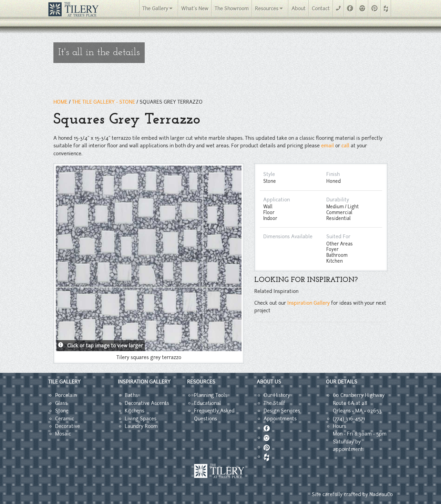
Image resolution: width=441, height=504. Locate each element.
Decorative (68, 426)
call (345, 146)
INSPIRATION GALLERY (144, 382)
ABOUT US (269, 382)
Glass (61, 403)
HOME (60, 102)
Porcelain (66, 395)
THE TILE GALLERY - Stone (104, 102)
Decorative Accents (147, 403)
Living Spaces (141, 419)
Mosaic (63, 434)
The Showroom (232, 9)
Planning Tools (211, 395)
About (299, 9)
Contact (321, 9)
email (327, 146)
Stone (62, 411)
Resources (267, 9)
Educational (207, 403)
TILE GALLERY (64, 382)
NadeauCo (381, 494)
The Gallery (155, 9)
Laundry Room (141, 426)
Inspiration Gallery (309, 303)
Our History (277, 395)
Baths (131, 395)
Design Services (282, 411)
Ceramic (65, 419)
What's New (195, 9)
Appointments (280, 419)
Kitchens (135, 411)
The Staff (274, 403)
